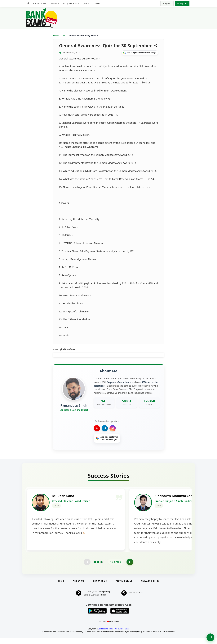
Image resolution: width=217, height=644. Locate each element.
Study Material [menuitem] (70, 3)
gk (61, 349)
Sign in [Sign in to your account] (167, 3)
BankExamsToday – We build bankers (114, 635)
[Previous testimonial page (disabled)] (87, 568)
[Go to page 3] (101, 568)
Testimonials (124, 587)
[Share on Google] (140, 53)
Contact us (100, 587)
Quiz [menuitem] (85, 3)
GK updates (69, 349)
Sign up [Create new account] (182, 3)
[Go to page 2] (98, 568)
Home (56, 35)
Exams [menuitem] (54, 3)
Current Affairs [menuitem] (40, 3)
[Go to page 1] (95, 568)
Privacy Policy (150, 587)
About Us (79, 587)
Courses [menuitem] (96, 3)
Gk (64, 35)
